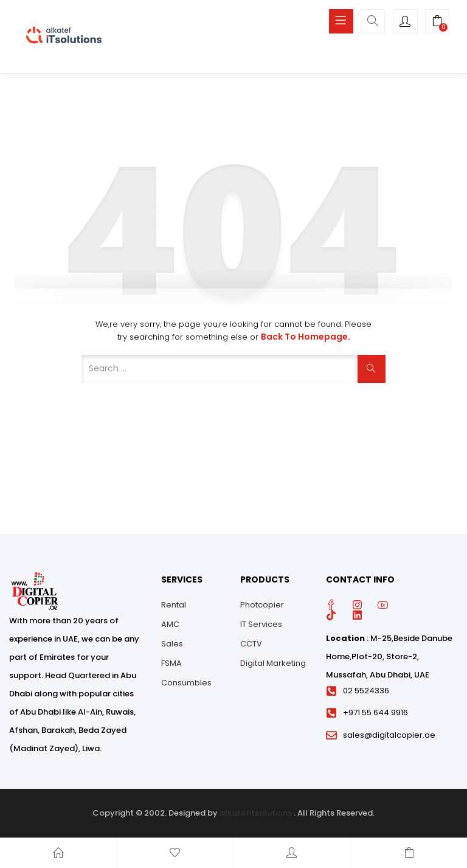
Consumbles (186, 683)
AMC (170, 624)
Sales (172, 644)
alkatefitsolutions (256, 813)
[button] (437, 23)
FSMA (171, 663)
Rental (174, 605)
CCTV (251, 644)
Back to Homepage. (306, 337)
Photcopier (262, 605)
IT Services (261, 624)
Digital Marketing (273, 663)
